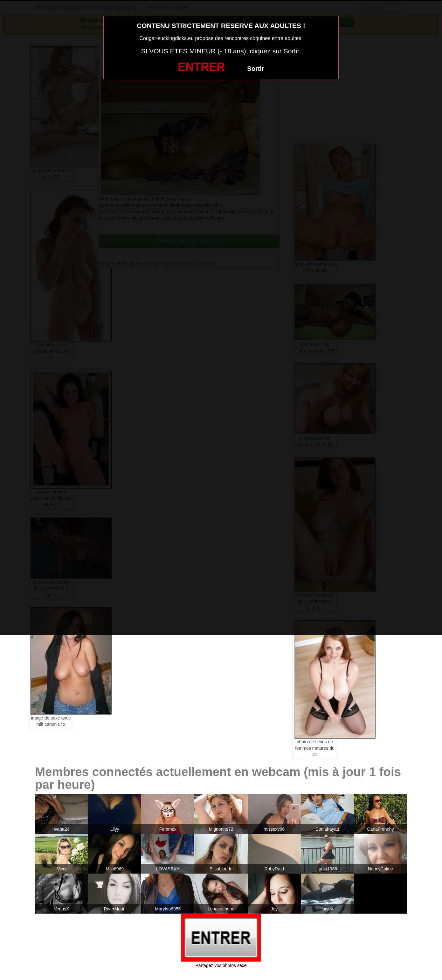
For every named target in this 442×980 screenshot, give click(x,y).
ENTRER (201, 67)
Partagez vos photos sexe (221, 965)
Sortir (256, 69)
